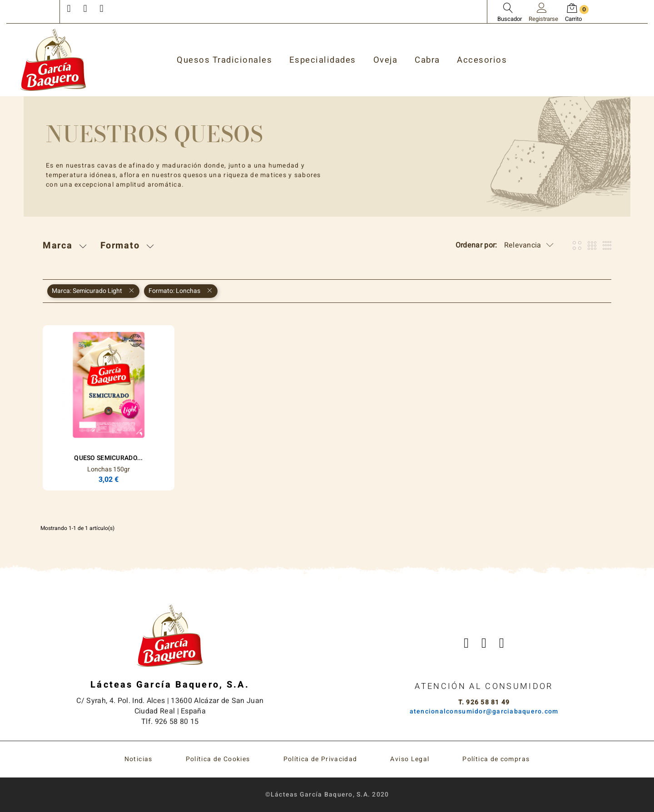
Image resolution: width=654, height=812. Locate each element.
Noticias (139, 759)
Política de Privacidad (320, 759)
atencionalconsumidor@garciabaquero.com (484, 711)
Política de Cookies (218, 759)
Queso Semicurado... (108, 458)
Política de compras (496, 759)
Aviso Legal (410, 759)
